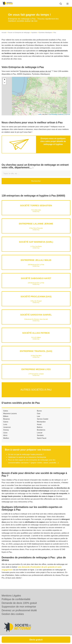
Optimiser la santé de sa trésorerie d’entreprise (27, 457)
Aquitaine (34, 32)
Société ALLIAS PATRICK (36, 333)
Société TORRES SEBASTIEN (36, 205)
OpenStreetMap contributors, (57, 114)
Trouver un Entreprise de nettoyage (19, 32)
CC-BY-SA (67, 114)
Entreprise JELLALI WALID (36, 260)
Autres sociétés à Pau (36, 390)
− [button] (5, 83)
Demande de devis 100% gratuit (19, 603)
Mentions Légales (11, 596)
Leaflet (40, 114)
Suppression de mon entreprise (19, 607)
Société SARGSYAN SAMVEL (36, 315)
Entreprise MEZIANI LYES (36, 369)
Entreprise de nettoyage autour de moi (35, 71)
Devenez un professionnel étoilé (19, 610)
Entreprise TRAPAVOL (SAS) (36, 351)
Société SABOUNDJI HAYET (36, 278)
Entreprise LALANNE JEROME (36, 224)
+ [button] (5, 80)
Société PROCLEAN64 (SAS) (36, 297)
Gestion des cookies (13, 614)
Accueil (4, 32)
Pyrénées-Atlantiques (45, 32)
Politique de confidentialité (16, 599)
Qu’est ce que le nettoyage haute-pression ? (26, 454)
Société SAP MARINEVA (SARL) (36, 242)
